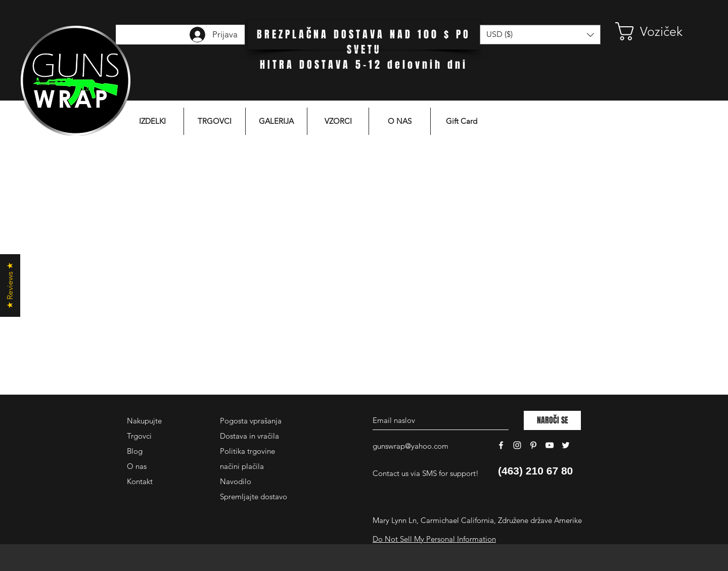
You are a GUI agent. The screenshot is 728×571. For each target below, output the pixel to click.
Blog (135, 451)
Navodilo (236, 481)
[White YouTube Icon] (550, 445)
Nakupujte (144, 421)
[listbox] (540, 35)
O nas (137, 466)
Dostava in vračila (249, 436)
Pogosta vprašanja (251, 421)
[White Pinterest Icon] (533, 445)
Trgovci (139, 436)
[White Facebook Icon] (501, 445)
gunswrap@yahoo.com (411, 446)
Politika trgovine (247, 451)
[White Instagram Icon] (517, 445)
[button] (655, 31)
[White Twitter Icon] (566, 445)
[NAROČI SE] (552, 420)
